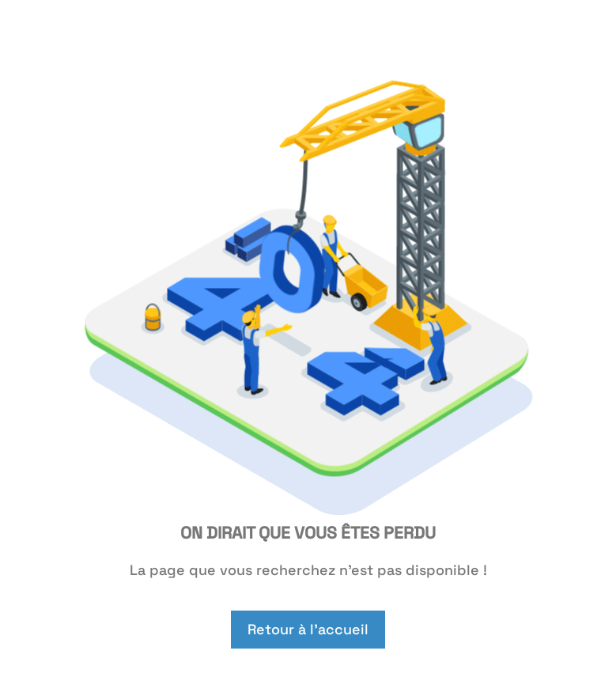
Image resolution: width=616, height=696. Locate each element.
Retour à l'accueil (308, 629)
